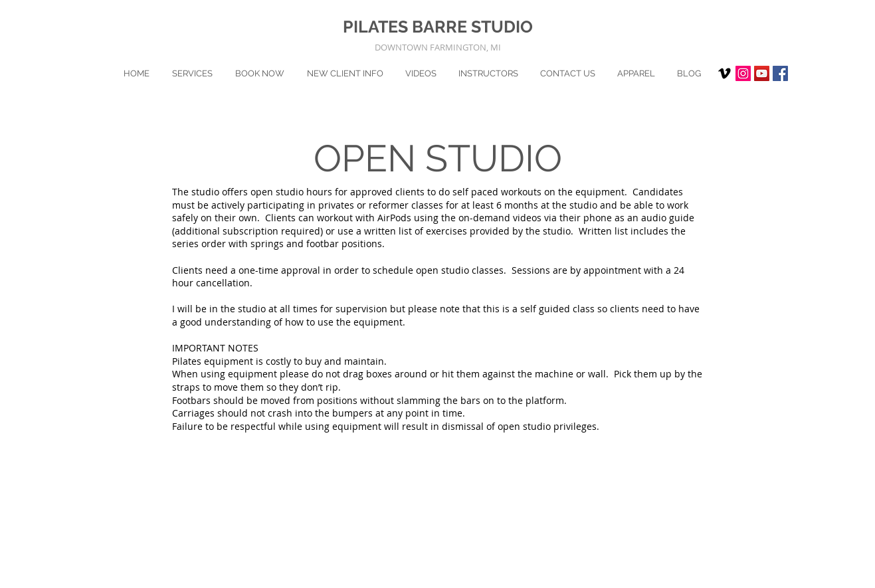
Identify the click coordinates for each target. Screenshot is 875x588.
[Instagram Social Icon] (743, 73)
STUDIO (502, 27)
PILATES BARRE (407, 27)
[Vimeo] (725, 73)
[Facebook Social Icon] (780, 73)
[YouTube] (762, 73)
